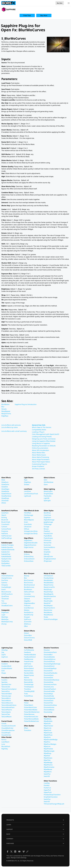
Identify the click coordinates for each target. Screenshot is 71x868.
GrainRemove (29, 608)
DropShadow (48, 494)
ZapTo (4, 655)
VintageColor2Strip (31, 531)
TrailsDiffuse (28, 696)
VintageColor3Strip (31, 534)
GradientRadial (7, 668)
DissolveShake (49, 696)
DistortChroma (29, 638)
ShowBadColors (7, 606)
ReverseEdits (29, 682)
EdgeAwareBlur (30, 603)
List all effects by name (10, 427)
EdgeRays (5, 416)
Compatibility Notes (39, 430)
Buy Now (60, 3)
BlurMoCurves (29, 587)
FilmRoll (47, 785)
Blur (3, 407)
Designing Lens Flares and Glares (44, 439)
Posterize (5, 531)
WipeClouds (48, 733)
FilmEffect (28, 513)
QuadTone (5, 596)
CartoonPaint (6, 529)
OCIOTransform (7, 594)
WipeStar (47, 756)
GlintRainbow (49, 482)
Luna (3, 744)
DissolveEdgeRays (50, 668)
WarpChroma (6, 414)
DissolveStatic (49, 701)
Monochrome (6, 592)
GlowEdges (5, 489)
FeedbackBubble (30, 655)
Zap (3, 652)
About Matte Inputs (39, 455)
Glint (45, 480)
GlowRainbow (6, 496)
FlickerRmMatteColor (32, 721)
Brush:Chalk (6, 522)
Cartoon (4, 527)
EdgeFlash (5, 612)
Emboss (27, 554)
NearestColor (29, 671)
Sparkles (4, 682)
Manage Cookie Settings (19, 858)
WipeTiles (47, 760)
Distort (26, 633)
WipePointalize (49, 767)
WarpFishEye (48, 592)
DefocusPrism (29, 592)
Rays (26, 480)
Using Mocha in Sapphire (41, 443)
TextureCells (6, 687)
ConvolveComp (29, 596)
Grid (3, 671)
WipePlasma (48, 765)
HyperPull (47, 790)
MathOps (5, 617)
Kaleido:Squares (7, 547)
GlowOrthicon (6, 494)
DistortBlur (28, 635)
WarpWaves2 (48, 615)
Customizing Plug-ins (39, 464)
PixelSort (47, 531)
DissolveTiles (48, 703)
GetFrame (28, 664)
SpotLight (47, 501)
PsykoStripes (48, 538)
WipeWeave (48, 769)
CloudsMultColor (7, 728)
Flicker (26, 703)
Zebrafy (46, 554)
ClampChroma (7, 578)
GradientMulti (6, 666)
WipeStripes (48, 758)
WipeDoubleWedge (51, 740)
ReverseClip (28, 680)
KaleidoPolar (6, 554)
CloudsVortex (6, 735)
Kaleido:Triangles (7, 545)
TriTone (4, 603)
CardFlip (47, 783)
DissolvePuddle (49, 691)
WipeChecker (48, 726)
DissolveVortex (49, 707)
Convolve (27, 594)
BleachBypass (29, 520)
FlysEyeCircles (6, 559)
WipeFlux (47, 742)
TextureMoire (6, 701)
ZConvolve (28, 622)
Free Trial (27, 15)
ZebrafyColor (48, 556)
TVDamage (48, 524)
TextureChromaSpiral (9, 689)
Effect (26, 728)
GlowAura (5, 482)
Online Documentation (40, 448)
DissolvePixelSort (50, 689)
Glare (46, 484)
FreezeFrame (29, 661)
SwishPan (47, 774)
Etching (4, 517)
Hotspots (5, 585)
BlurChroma (28, 583)
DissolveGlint (48, 678)
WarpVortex (48, 610)
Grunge (46, 527)
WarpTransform (49, 608)
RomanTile (48, 543)
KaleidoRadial (6, 556)
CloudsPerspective (8, 730)
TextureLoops (6, 696)
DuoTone (5, 580)
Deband (27, 599)
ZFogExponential (50, 559)
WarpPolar (48, 599)
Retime (27, 678)
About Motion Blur (39, 453)
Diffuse (27, 529)
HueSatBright (6, 587)
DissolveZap (48, 712)
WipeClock (47, 730)
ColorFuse (47, 515)
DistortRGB (28, 640)
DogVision (47, 517)
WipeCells (47, 723)
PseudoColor (48, 534)
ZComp (4, 624)
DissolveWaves (49, 710)
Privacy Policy (46, 856)
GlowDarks (5, 484)
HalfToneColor (7, 536)
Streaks (4, 409)
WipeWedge (48, 763)
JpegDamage (48, 522)
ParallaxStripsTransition (52, 795)
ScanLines (47, 545)
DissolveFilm (48, 671)
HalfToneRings (7, 538)
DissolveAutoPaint (50, 652)
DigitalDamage (49, 520)
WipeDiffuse (48, 735)
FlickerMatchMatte (31, 710)
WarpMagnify (49, 594)
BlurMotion (5, 404)
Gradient (5, 664)
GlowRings (5, 498)
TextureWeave (6, 717)
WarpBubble (48, 580)
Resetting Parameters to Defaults (44, 446)
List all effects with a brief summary (14, 431)
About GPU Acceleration (40, 450)
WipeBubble (48, 721)
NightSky (5, 749)
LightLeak (27, 496)
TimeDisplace (29, 687)
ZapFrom (5, 657)
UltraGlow (5, 501)
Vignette (27, 517)
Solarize (47, 550)
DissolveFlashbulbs (50, 673)
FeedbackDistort (30, 657)
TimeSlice (27, 689)
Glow (3, 480)
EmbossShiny (29, 556)
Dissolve (47, 650)
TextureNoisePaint (8, 707)
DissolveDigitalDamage (52, 664)
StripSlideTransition (51, 797)
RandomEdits (29, 673)
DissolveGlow (49, 682)
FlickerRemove (29, 714)
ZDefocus (27, 624)
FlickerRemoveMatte (31, 719)
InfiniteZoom (48, 576)
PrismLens (47, 540)
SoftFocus (27, 619)
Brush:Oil (5, 520)
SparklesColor (6, 684)
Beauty (26, 576)
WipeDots (47, 737)
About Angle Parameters (41, 459)
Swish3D (47, 776)
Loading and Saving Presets (42, 437)
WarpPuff (47, 603)
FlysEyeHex (5, 561)
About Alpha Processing (40, 457)
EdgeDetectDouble (31, 543)
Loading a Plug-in (38, 432)
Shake (46, 617)
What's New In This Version (42, 427)
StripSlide (47, 552)
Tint (3, 601)
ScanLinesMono (49, 547)
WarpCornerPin (49, 587)
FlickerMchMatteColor (32, 712)
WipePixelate (48, 749)
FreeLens (27, 606)
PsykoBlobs (48, 536)
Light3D (47, 498)
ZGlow (4, 503)
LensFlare (27, 491)
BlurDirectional (29, 585)
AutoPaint (5, 513)
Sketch (4, 515)
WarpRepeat (6, 411)
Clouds (4, 723)
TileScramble (6, 566)
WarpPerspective (50, 596)
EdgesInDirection (30, 545)
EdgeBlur (27, 601)
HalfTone (5, 534)
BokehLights (48, 491)
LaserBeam (5, 742)
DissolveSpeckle (49, 698)
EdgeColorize (29, 547)
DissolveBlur (48, 655)
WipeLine (47, 746)
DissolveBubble (49, 657)
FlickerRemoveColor (31, 717)
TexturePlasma (7, 710)
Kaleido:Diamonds (8, 550)
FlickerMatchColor (30, 707)
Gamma (4, 583)
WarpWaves (48, 612)
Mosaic (46, 529)
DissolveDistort (49, 666)
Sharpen (27, 617)
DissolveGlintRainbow (51, 680)
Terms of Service (59, 856)
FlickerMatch (29, 705)
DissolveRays (48, 694)
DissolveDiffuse (49, 661)
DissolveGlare (49, 675)
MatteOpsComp (7, 622)
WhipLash (61, 804)
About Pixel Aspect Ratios (41, 462)
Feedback (27, 652)
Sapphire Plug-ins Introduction (26, 404)
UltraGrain (28, 527)
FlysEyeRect (6, 563)
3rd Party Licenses (38, 469)
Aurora (4, 740)
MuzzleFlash (6, 746)
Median (27, 610)
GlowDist (5, 487)
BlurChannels (29, 580)
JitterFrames (28, 666)
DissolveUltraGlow (50, 705)
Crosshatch (5, 524)
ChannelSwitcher (7, 576)
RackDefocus (29, 612)
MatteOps (5, 619)
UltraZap (5, 650)
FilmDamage (29, 515)
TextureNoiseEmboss (9, 705)
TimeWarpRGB (29, 691)
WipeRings (48, 753)
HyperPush (48, 792)
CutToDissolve (29, 650)
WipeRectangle (49, 751)
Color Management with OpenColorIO (46, 434)
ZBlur (26, 626)
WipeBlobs (48, 719)
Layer (3, 615)
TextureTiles (6, 714)
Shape (4, 673)
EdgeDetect (28, 540)
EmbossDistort (29, 559)
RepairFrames (29, 675)
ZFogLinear (48, 561)
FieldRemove (29, 659)
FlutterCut (47, 788)
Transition (28, 730)
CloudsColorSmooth (9, 726)
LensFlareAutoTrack (31, 494)
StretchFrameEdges (51, 619)
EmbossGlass (29, 561)
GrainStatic (28, 524)
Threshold (5, 599)
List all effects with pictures (11, 425)
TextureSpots (6, 712)
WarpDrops (48, 589)
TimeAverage (29, 684)
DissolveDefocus (50, 659)
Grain (26, 522)
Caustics (4, 680)
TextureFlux (6, 691)
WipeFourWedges (50, 744)
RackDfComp (29, 615)
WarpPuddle (48, 601)
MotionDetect (29, 668)
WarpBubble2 (49, 583)
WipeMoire (48, 772)
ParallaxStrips (49, 578)
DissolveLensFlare (50, 684)
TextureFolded (7, 694)
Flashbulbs (48, 496)
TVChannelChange (50, 804)
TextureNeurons (7, 703)
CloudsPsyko (6, 733)
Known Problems (38, 466)
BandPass (47, 513)
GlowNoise (5, 491)
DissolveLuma (49, 687)
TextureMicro (6, 698)
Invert (4, 589)
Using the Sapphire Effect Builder (44, 441)
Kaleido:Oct (6, 552)
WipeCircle (48, 728)
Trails (26, 694)
